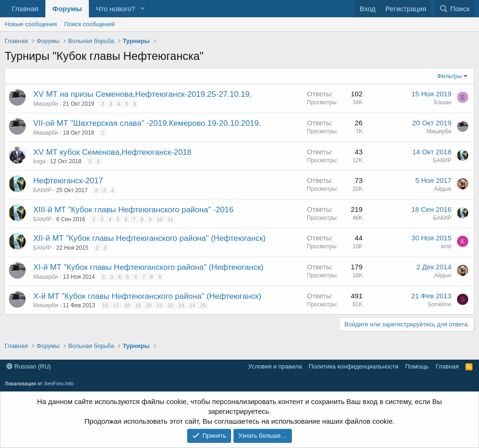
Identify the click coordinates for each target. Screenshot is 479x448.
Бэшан (443, 102)
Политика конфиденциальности (354, 366)
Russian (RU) (29, 366)
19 (138, 305)
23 (181, 305)
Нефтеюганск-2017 (68, 181)
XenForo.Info (59, 383)
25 (203, 305)
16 (105, 305)
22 (170, 305)
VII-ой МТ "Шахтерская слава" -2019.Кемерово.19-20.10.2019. (147, 123)
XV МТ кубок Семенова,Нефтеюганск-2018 (112, 152)
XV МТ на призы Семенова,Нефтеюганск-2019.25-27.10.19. (142, 94)
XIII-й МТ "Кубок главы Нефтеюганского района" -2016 (133, 210)
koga (39, 161)
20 (149, 305)
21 (160, 305)
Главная (25, 9)
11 (170, 219)
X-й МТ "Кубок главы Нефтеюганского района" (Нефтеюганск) (147, 296)
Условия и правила (275, 366)
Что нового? (116, 9)
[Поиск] (454, 9)
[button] (143, 9)
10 (160, 219)
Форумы (67, 9)
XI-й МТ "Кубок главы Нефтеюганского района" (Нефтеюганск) (148, 267)
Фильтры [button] (449, 76)
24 (192, 305)
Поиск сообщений (90, 24)
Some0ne (439, 304)
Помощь (417, 366)
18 (127, 305)
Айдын (443, 189)
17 (116, 305)
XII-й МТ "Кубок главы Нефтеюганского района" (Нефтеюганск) (149, 238)
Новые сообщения (31, 24)
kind (446, 246)
